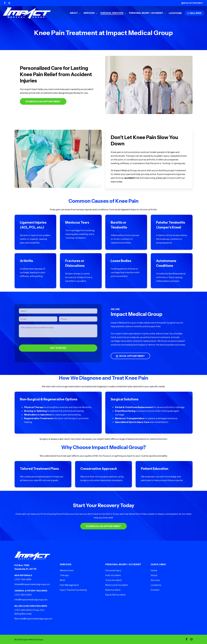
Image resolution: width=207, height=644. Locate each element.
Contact (155, 590)
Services (155, 580)
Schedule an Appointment (43, 101)
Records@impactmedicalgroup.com (33, 619)
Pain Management (69, 585)
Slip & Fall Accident (115, 595)
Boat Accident (113, 590)
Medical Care (67, 570)
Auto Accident (113, 575)
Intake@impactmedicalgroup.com (32, 584)
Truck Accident (113, 580)
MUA (62, 580)
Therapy (64, 575)
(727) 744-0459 (23, 579)
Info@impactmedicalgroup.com (31, 600)
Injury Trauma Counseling (73, 590)
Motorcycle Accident (117, 585)
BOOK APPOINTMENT (130, 356)
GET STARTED (58, 348)
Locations (156, 585)
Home (154, 570)
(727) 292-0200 (23, 595)
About (154, 575)
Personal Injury (113, 570)
